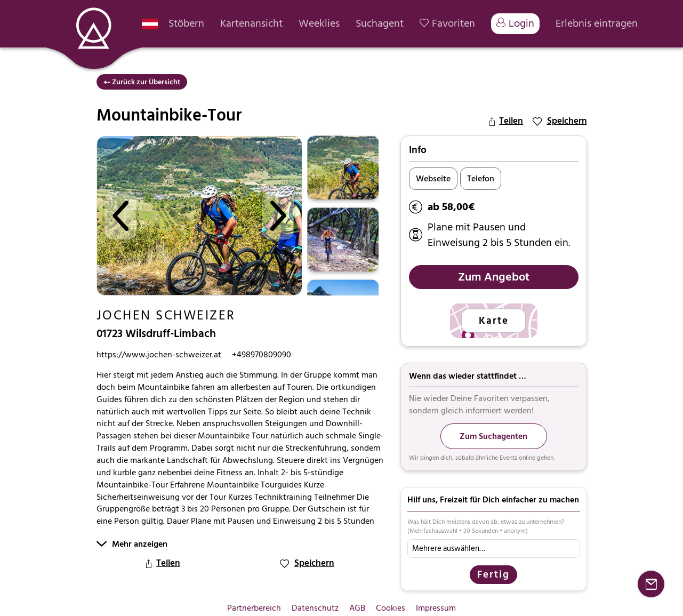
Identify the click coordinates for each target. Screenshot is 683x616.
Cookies (391, 608)
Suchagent (380, 24)
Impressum (436, 608)
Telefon (481, 179)
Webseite (433, 179)
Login (515, 23)
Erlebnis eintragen (597, 24)
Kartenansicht (251, 24)
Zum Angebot (494, 277)
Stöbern (186, 24)
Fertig (493, 575)
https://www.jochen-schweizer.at (159, 355)
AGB (357, 608)
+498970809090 (262, 355)
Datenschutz (315, 608)
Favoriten (447, 24)
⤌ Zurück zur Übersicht (142, 82)
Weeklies (319, 24)
